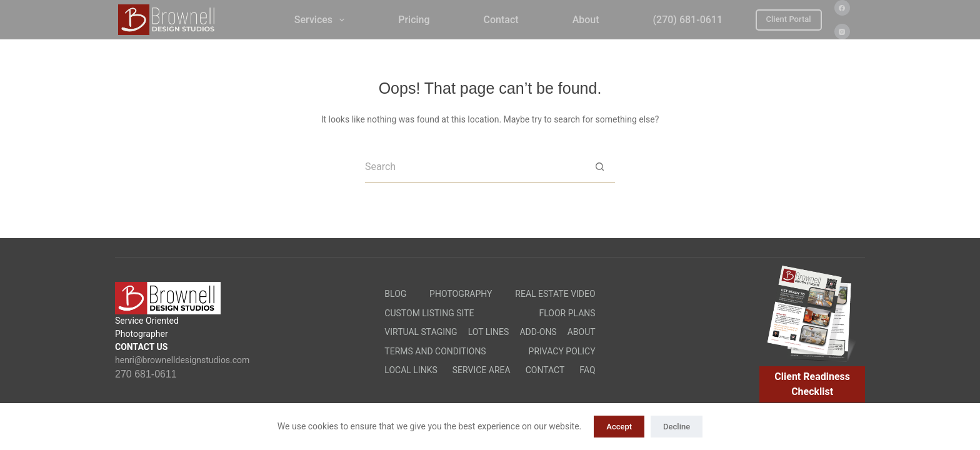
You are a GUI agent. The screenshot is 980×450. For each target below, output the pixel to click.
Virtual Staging (421, 332)
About (586, 20)
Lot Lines (489, 332)
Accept (619, 427)
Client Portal (789, 19)
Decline (677, 427)
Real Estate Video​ (555, 294)
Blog (395, 294)
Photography (461, 294)
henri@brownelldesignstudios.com (182, 360)
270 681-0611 (146, 374)
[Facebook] (842, 8)
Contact (501, 20)
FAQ (587, 370)
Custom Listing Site (429, 313)
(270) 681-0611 (688, 20)
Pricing (414, 20)
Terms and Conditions (435, 351)
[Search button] (599, 167)
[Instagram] (842, 32)
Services (322, 20)
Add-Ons (538, 332)
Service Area (482, 370)
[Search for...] (474, 167)
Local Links (411, 370)
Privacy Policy (562, 351)
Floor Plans (567, 313)
